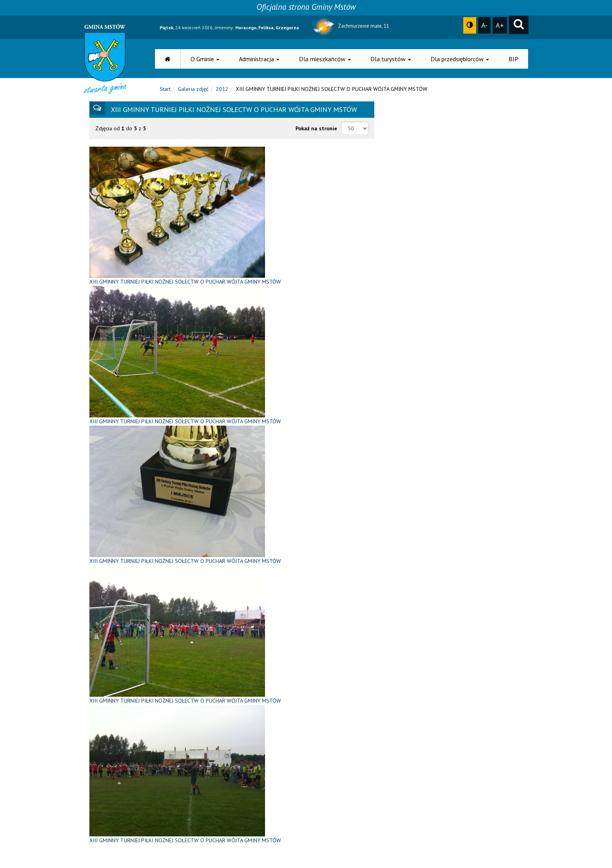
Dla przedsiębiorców (460, 59)
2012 (222, 89)
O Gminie (205, 59)
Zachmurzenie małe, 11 (350, 26)
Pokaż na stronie (316, 128)
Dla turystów (391, 59)
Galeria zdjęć (193, 89)
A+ (500, 25)
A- (484, 25)
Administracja (259, 59)
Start (165, 89)
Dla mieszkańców (325, 59)
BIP (513, 59)
